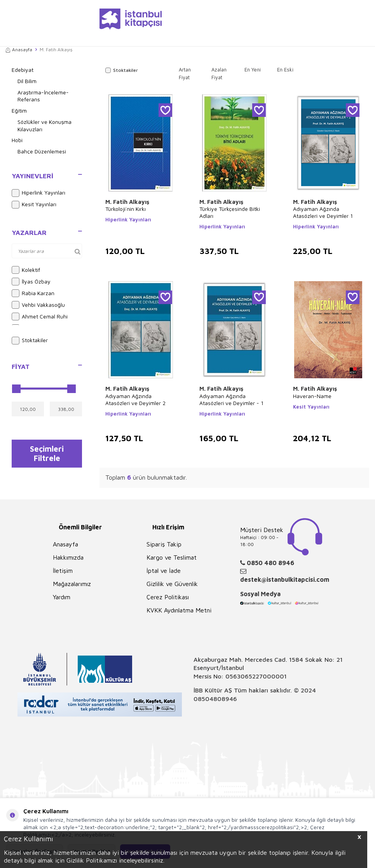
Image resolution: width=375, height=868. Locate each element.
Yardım (62, 597)
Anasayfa (19, 50)
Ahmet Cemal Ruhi (40, 317)
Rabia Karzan (33, 293)
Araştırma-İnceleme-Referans (43, 96)
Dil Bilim (27, 81)
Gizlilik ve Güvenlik (172, 584)
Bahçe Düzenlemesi (42, 151)
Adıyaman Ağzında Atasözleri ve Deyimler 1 (323, 212)
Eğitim (19, 110)
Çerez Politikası (168, 597)
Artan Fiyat (185, 73)
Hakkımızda (68, 557)
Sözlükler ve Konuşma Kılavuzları (44, 125)
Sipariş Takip (164, 544)
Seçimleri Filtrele (47, 454)
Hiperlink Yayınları (38, 193)
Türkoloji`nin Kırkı (126, 209)
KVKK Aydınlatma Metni (179, 610)
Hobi (17, 140)
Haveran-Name (312, 396)
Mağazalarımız (72, 584)
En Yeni (253, 70)
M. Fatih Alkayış (127, 202)
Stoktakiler (30, 341)
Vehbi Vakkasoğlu (38, 305)
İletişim (63, 571)
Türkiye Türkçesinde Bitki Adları (230, 212)
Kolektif (26, 270)
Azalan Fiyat (219, 73)
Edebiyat (23, 70)
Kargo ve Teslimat (172, 557)
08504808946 (215, 699)
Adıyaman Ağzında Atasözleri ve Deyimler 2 (135, 399)
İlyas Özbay (31, 282)
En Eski (285, 70)
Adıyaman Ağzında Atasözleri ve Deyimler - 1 (231, 399)
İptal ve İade (164, 571)
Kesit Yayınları (34, 205)
